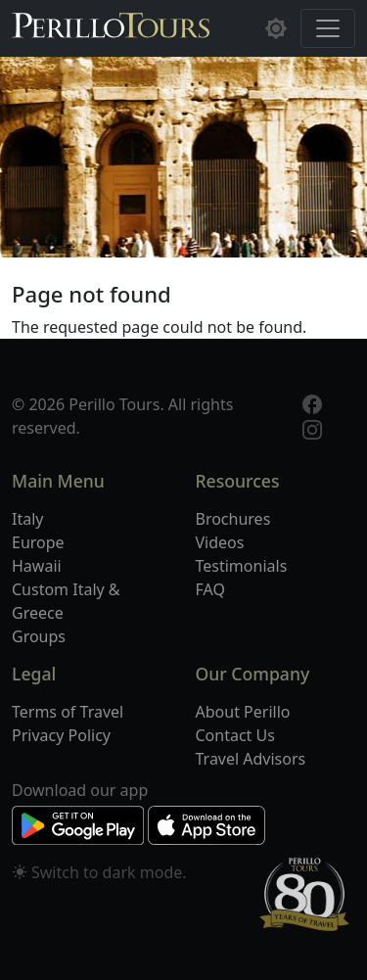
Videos (220, 542)
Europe (38, 542)
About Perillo (243, 712)
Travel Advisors (251, 759)
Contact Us (235, 735)
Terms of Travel (68, 712)
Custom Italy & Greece (66, 601)
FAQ (210, 589)
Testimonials (242, 566)
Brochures (233, 519)
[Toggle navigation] (328, 28)
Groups (39, 636)
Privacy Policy (61, 735)
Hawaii (37, 566)
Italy (27, 519)
